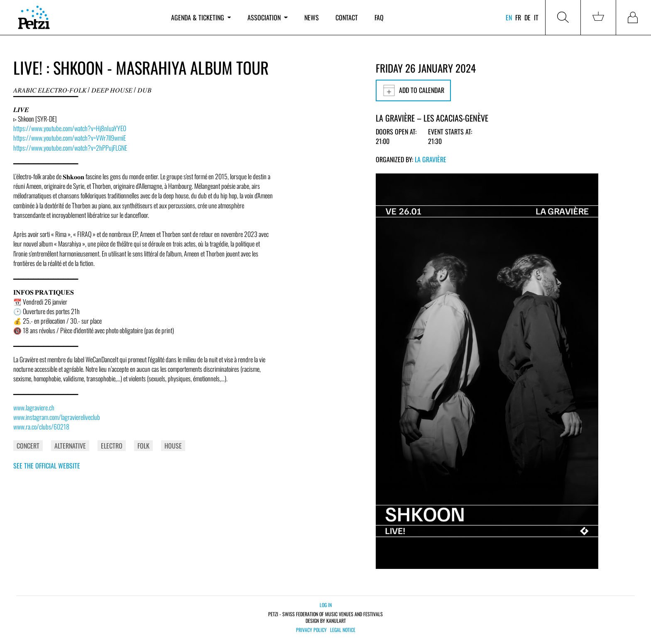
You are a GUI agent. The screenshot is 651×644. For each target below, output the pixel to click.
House (173, 446)
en (509, 17)
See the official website (47, 466)
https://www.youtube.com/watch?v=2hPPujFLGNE (70, 148)
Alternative (70, 446)
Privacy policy (311, 630)
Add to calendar (413, 90)
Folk (143, 446)
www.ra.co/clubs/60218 (41, 427)
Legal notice (343, 630)
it (536, 17)
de (527, 17)
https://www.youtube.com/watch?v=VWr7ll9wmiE (70, 138)
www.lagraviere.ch (34, 407)
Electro (112, 446)
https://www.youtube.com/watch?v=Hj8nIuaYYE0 (70, 128)
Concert (28, 446)
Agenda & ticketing (201, 17)
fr (518, 17)
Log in (326, 605)
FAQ (379, 17)
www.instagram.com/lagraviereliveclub (57, 417)
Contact (347, 17)
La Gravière (431, 159)
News (312, 17)
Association (267, 17)
